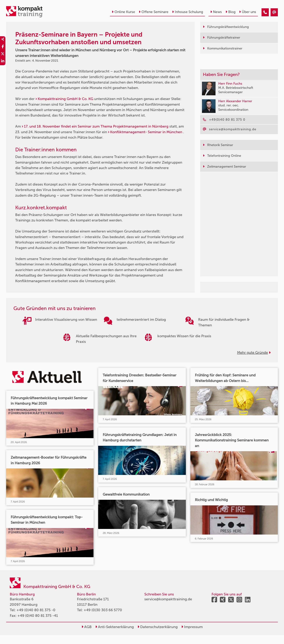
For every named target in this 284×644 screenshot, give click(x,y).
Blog (230, 12)
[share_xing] (3, 40)
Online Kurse (123, 12)
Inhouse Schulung (188, 12)
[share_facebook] (3, 47)
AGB (87, 636)
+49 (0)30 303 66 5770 (103, 619)
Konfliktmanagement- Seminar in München (146, 132)
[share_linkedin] (3, 62)
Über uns (248, 12)
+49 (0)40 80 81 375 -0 (36, 619)
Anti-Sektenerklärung (115, 636)
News (216, 12)
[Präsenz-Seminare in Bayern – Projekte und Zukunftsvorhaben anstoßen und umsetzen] (265, 12)
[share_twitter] (3, 54)
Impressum (192, 636)
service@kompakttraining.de (168, 608)
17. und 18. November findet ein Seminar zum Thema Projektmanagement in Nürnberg (96, 126)
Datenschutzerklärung (158, 636)
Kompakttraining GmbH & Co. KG (65, 99)
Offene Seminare (154, 12)
